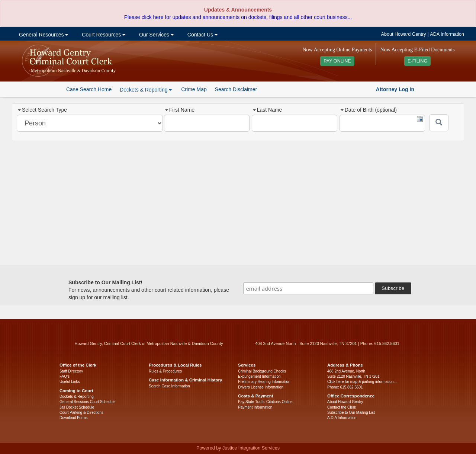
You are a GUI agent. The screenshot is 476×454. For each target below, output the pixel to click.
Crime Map (194, 89)
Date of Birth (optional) (369, 110)
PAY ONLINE (337, 61)
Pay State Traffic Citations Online (265, 402)
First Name (180, 110)
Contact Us (202, 35)
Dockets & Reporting (77, 397)
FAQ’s (65, 376)
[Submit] (439, 123)
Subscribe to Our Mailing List (351, 413)
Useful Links (70, 382)
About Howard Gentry (404, 34)
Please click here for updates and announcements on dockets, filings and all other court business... (238, 17)
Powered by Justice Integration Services (238, 448)
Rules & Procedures (165, 371)
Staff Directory (71, 371)
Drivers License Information (261, 387)
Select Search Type (42, 110)
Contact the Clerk (342, 407)
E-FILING (417, 61)
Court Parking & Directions (81, 413)
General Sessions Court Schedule (88, 402)
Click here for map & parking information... (362, 382)
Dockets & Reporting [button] (146, 90)
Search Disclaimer (236, 89)
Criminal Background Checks (262, 371)
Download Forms (74, 418)
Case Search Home (89, 89)
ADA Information (447, 34)
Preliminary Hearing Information (264, 382)
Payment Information (255, 407)
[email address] (308, 288)
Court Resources (103, 35)
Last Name (268, 110)
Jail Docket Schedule (77, 407)
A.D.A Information (342, 418)
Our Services (156, 35)
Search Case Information (169, 386)
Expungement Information (259, 376)
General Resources (43, 35)
